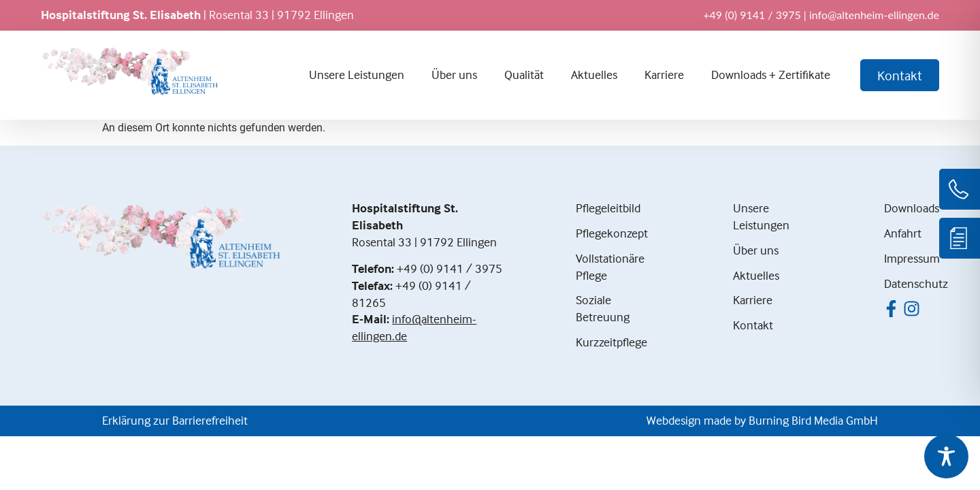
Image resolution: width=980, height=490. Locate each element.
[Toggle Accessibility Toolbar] (946, 456)
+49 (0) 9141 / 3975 (450, 268)
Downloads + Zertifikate (771, 75)
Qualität (524, 75)
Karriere (664, 75)
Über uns (454, 75)
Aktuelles (594, 75)
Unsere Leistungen (357, 75)
